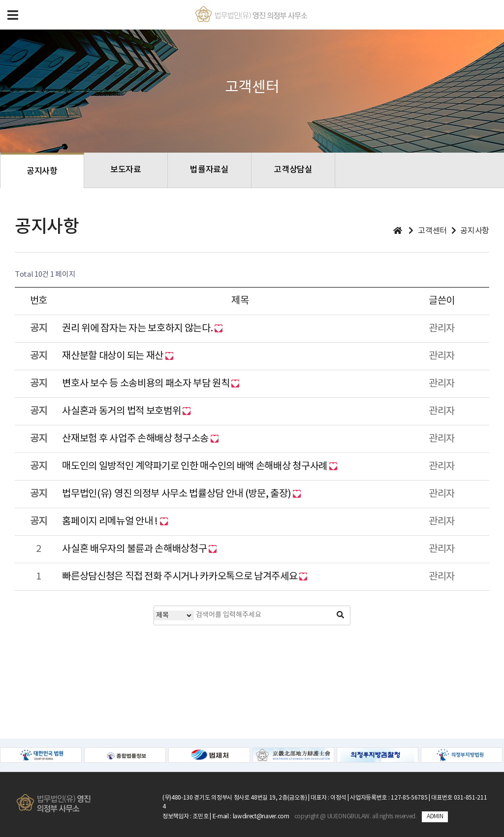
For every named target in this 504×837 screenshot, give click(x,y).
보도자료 (126, 170)
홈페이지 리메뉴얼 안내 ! (111, 522)
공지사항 (42, 171)
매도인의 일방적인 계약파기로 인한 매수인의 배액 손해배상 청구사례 (195, 467)
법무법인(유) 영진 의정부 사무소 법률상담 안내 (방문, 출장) (177, 494)
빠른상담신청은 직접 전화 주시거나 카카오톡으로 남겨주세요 (181, 577)
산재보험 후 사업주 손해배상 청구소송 (136, 439)
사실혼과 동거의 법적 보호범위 (122, 411)
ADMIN (435, 817)
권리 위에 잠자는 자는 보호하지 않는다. (138, 329)
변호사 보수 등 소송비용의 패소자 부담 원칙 (147, 384)
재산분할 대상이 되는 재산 (113, 356)
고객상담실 (293, 170)
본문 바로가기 (0, 0)
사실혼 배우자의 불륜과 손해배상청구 (135, 549)
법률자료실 (209, 170)
